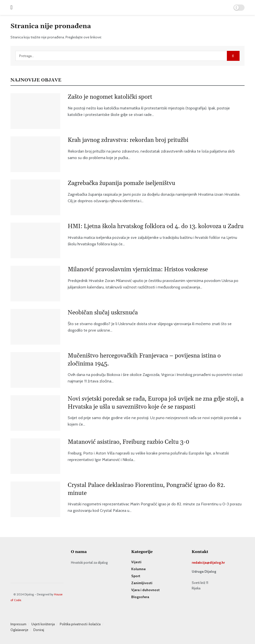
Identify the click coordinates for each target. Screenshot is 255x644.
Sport (136, 576)
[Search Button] (233, 56)
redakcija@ (201, 562)
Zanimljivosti (142, 583)
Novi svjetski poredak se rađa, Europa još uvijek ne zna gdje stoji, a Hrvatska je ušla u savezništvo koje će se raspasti (156, 403)
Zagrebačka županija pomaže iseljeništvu (122, 183)
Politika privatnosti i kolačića (80, 624)
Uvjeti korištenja (43, 624)
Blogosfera (140, 597)
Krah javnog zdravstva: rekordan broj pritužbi (128, 140)
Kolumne (138, 569)
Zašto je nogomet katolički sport (110, 97)
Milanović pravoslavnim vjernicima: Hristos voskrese (138, 270)
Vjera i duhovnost (145, 590)
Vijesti (136, 562)
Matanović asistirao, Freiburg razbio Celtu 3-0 (128, 442)
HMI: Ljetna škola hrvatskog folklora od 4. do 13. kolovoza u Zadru (156, 226)
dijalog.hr (217, 562)
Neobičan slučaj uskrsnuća (103, 313)
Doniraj (39, 630)
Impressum (18, 624)
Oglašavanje (19, 630)
